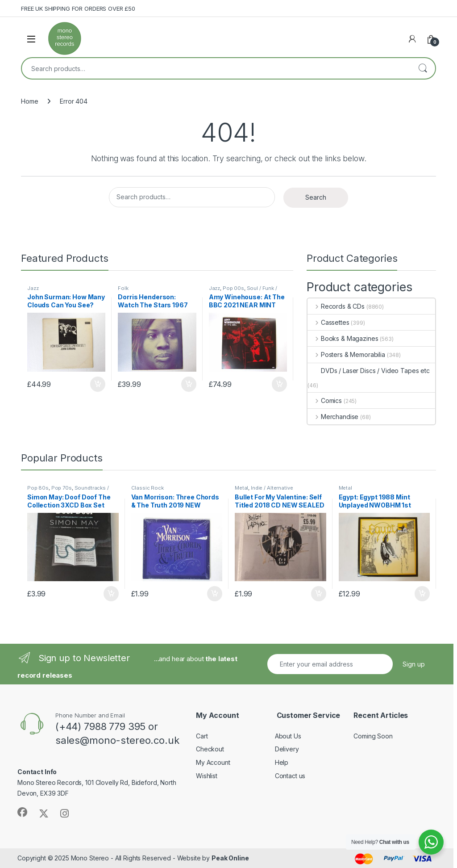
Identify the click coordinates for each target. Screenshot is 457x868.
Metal (241, 488)
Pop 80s (38, 488)
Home (29, 101)
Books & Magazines (343, 338)
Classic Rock (147, 488)
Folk (123, 288)
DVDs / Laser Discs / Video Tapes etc (369, 371)
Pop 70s (62, 488)
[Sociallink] (22, 812)
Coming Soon (373, 736)
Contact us (290, 776)
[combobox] (216, 68)
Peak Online (230, 858)
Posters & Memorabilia (346, 354)
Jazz (33, 288)
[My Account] (412, 39)
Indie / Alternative (272, 488)
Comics (325, 400)
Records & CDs (336, 306)
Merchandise (333, 417)
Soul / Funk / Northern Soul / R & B (243, 291)
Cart (202, 736)
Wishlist (207, 776)
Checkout (210, 749)
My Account (213, 762)
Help (282, 762)
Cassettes (328, 322)
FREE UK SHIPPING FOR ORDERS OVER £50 (78, 8)
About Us (288, 736)
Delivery (287, 749)
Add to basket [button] (98, 384)
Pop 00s (233, 288)
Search (423, 68)
